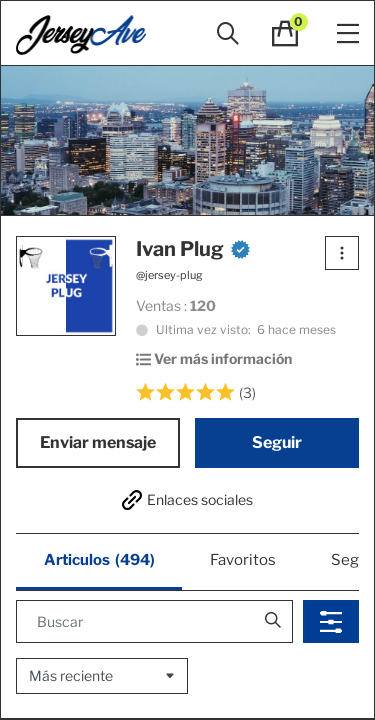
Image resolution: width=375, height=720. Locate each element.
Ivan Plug (193, 249)
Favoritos (243, 560)
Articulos (99, 560)
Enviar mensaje (98, 442)
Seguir (277, 442)
